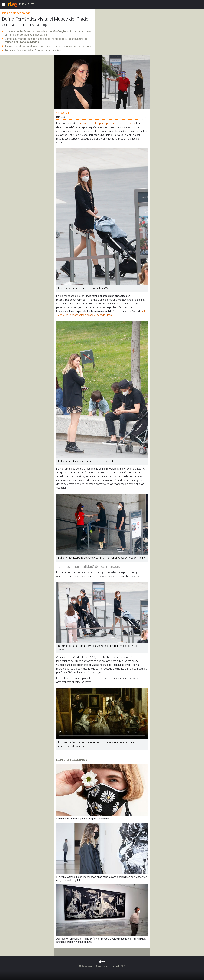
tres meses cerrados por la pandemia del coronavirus (105, 123)
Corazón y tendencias (48, 50)
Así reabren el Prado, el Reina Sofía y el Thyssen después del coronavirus (48, 46)
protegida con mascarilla (32, 35)
